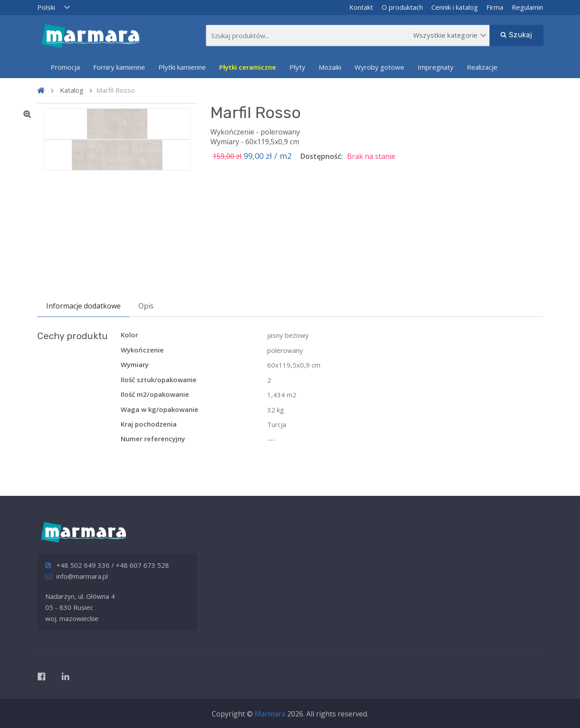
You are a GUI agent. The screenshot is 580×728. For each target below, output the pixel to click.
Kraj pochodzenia (149, 424)
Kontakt (361, 7)
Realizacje (482, 67)
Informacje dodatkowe (83, 306)
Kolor (129, 335)
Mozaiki (330, 67)
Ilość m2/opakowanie (155, 394)
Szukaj (517, 35)
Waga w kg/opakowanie (160, 409)
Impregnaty (436, 67)
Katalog (72, 90)
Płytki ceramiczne (248, 67)
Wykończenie (142, 350)
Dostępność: (322, 156)
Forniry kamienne (119, 67)
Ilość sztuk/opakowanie (159, 380)
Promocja (65, 67)
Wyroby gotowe (379, 67)
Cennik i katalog (455, 7)
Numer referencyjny (153, 439)
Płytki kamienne (182, 67)
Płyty (297, 67)
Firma (495, 7)
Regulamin (527, 7)
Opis (146, 306)
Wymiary (135, 364)
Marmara (270, 714)
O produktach (402, 7)
